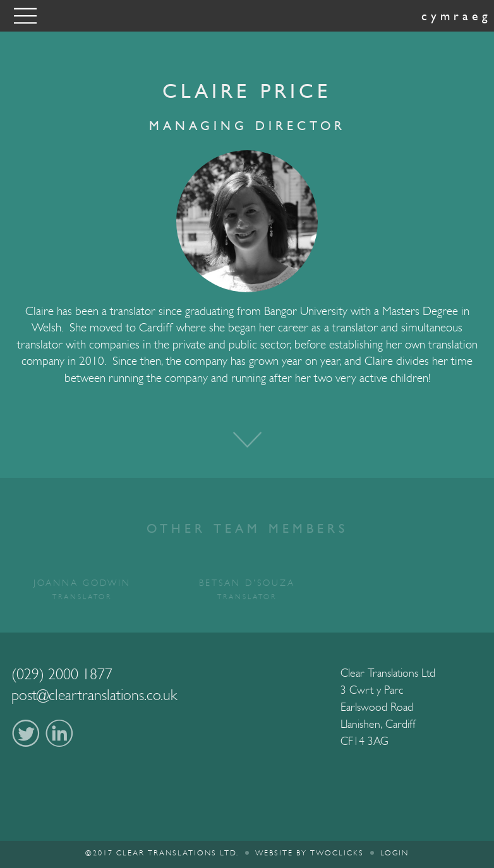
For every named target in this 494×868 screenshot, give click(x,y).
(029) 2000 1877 (62, 674)
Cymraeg (456, 16)
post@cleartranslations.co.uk (94, 695)
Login (395, 853)
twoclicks (337, 853)
